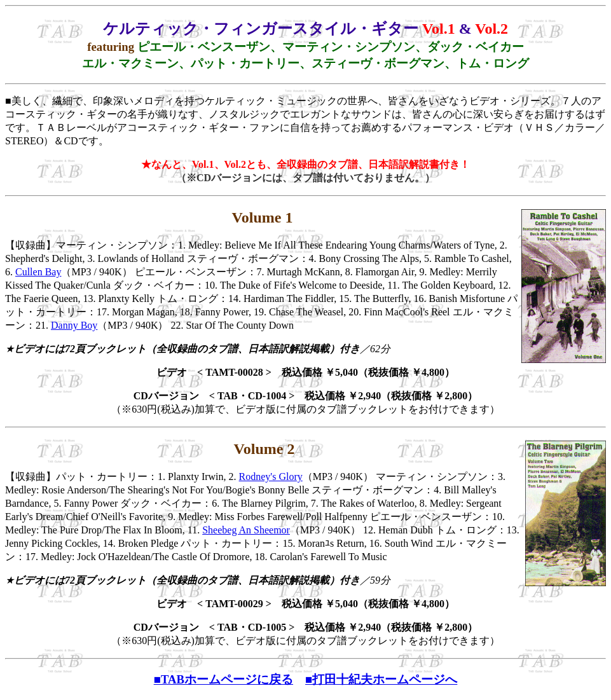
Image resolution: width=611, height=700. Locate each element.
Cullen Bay (38, 272)
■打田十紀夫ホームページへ (381, 679)
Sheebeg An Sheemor (246, 530)
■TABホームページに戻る (223, 679)
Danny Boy (74, 325)
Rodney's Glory (271, 477)
